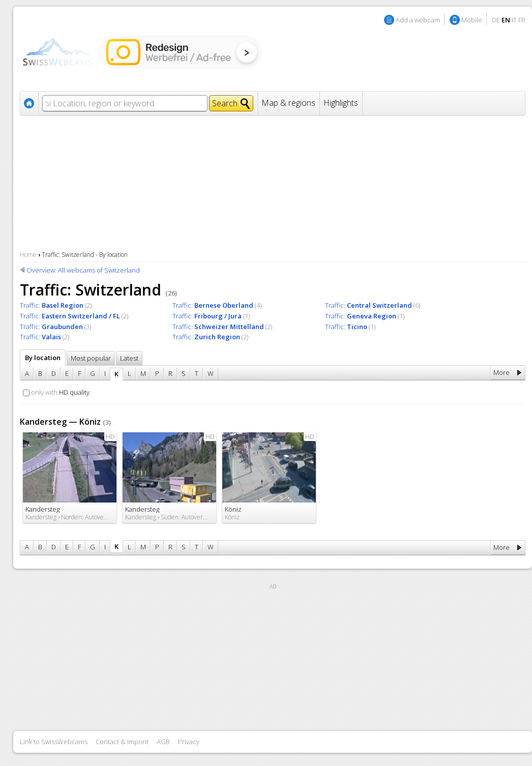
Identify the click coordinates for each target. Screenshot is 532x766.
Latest (129, 358)
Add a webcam (418, 20)
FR (522, 20)
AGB (163, 742)
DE (496, 20)
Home (28, 255)
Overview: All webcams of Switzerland (83, 270)
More (501, 372)
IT (514, 20)
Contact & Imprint (122, 742)
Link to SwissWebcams (54, 742)
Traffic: (52, 305)
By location (43, 358)
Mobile (472, 20)
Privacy (189, 742)
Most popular (91, 358)
